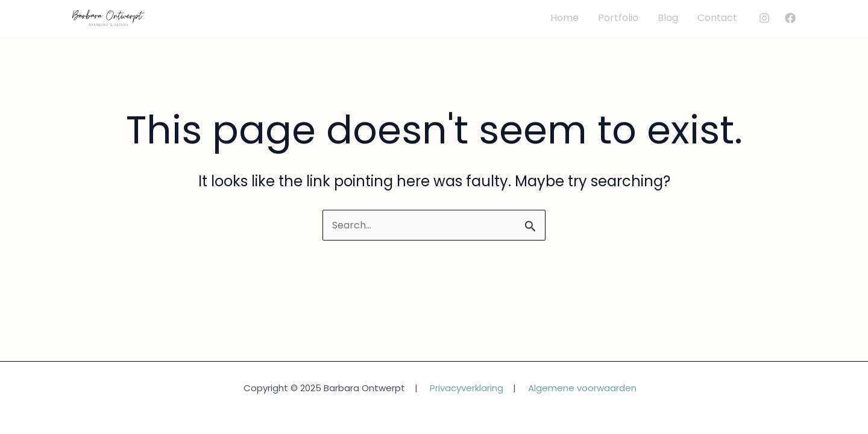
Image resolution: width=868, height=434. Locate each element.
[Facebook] (790, 18)
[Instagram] (764, 18)
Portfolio (618, 18)
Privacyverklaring (467, 388)
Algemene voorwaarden (582, 388)
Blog (668, 18)
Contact (717, 18)
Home (565, 18)
